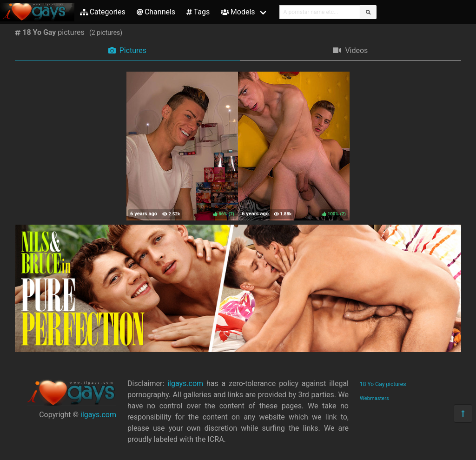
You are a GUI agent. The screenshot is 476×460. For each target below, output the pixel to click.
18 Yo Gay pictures (383, 384)
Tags (198, 12)
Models (238, 12)
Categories (103, 12)
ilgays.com (98, 415)
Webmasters (374, 398)
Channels (156, 12)
